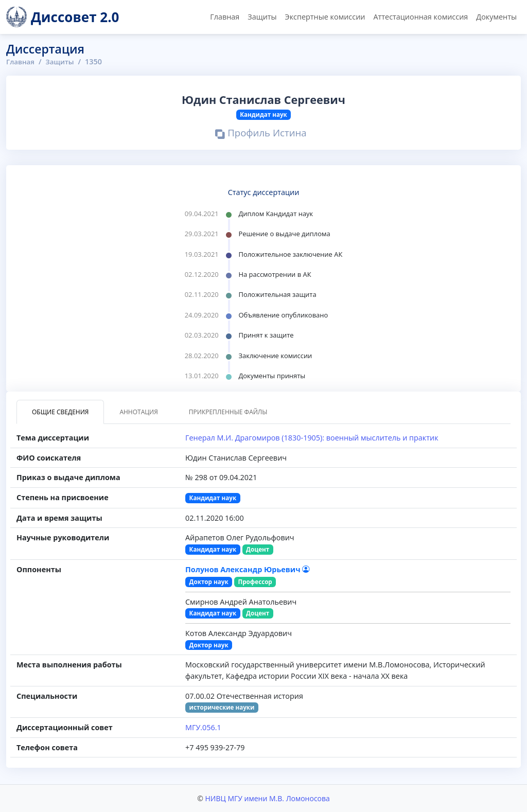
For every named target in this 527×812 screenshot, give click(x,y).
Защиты (262, 17)
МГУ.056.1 (203, 727)
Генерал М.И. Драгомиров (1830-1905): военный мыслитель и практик (312, 438)
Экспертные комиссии (325, 17)
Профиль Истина (261, 134)
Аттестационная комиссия (420, 17)
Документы (496, 17)
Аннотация (138, 412)
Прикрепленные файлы (228, 412)
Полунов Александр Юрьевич (247, 569)
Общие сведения (60, 412)
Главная (225, 17)
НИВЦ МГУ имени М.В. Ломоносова (267, 798)
